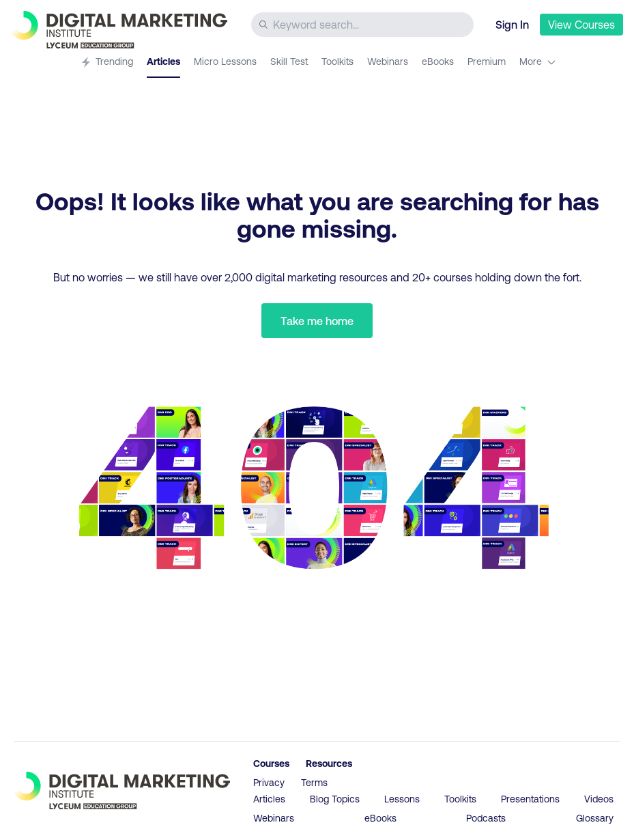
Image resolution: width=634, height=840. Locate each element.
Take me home (317, 321)
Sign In (512, 24)
